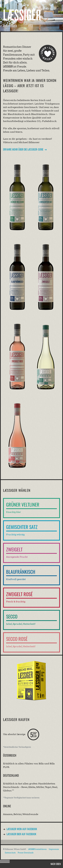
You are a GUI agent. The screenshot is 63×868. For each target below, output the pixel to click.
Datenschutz (10, 853)
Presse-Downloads (26, 853)
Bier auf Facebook (21, 834)
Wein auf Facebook (22, 829)
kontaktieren (37, 849)
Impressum (54, 849)
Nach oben (56, 864)
